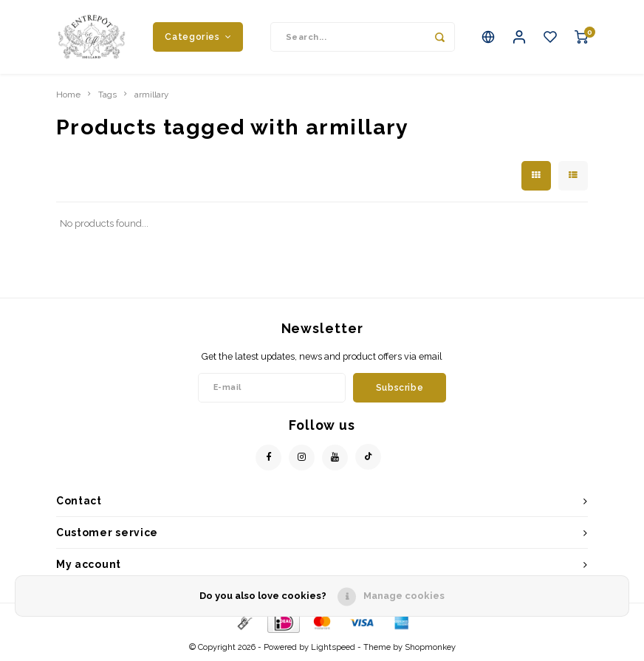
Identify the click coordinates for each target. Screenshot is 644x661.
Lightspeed (333, 647)
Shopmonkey (430, 647)
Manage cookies (404, 596)
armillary (151, 95)
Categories (198, 37)
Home (68, 95)
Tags (107, 95)
